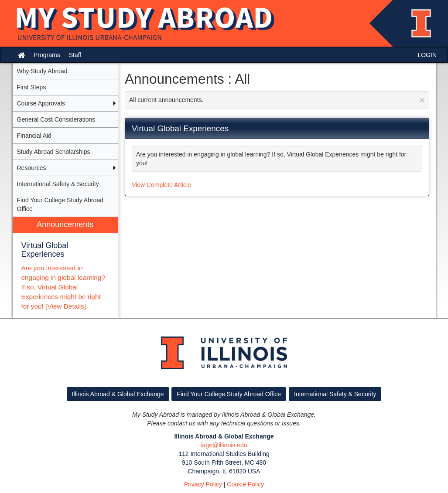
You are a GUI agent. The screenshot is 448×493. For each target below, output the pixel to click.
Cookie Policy (245, 484)
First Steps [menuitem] (32, 87)
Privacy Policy (203, 484)
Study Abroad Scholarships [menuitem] (54, 152)
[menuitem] (65, 267)
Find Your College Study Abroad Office (229, 394)
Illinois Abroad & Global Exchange (118, 394)
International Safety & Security (335, 394)
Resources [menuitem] (32, 168)
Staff (75, 55)
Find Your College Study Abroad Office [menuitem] (60, 204)
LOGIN (427, 55)
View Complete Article (161, 185)
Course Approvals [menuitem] (41, 103)
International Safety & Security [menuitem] (58, 184)
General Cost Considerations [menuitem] (56, 119)
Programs (47, 55)
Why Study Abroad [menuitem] (42, 71)
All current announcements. (277, 100)
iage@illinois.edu (224, 445)
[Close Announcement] (422, 100)
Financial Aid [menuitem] (34, 136)
